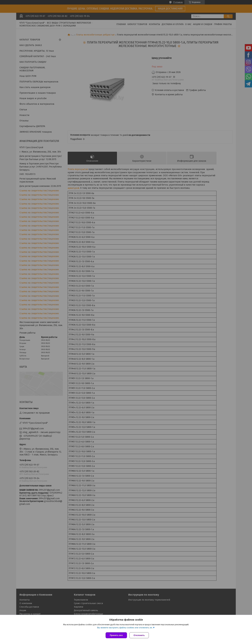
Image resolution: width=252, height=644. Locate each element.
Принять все (116, 635)
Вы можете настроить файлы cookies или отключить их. (125, 628)
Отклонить (140, 635)
